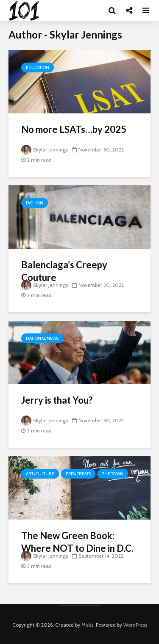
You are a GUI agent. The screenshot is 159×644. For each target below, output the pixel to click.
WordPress (135, 625)
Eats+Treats (78, 474)
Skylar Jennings (45, 150)
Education (38, 67)
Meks (87, 625)
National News (42, 338)
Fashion (35, 203)
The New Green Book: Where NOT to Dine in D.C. (77, 542)
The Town (113, 474)
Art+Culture (40, 474)
